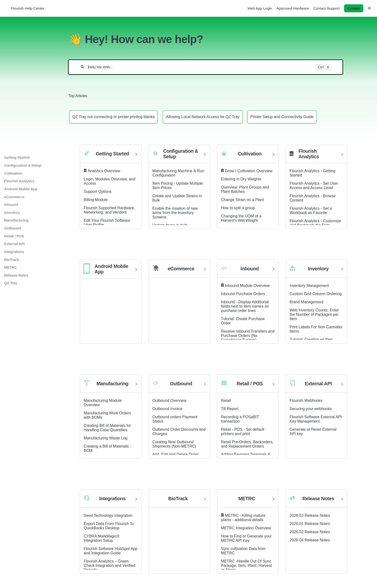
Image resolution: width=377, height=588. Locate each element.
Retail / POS (14, 236)
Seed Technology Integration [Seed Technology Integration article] (108, 515)
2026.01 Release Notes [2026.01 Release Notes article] (310, 524)
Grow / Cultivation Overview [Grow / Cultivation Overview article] (249, 171)
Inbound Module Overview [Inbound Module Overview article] (247, 286)
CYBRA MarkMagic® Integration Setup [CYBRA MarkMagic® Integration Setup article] (102, 538)
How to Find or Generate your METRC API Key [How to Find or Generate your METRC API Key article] (246, 538)
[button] (369, 8)
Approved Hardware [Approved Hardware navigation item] (293, 8)
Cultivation (13, 173)
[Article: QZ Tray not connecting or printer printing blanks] (113, 117)
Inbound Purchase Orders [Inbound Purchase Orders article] (243, 294)
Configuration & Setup (23, 165)
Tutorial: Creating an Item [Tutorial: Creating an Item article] (311, 339)
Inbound (11, 205)
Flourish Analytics (19, 181)
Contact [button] (354, 8)
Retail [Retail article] (226, 401)
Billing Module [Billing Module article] (96, 200)
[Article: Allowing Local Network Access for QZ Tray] (203, 117)
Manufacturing (16, 220)
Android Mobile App (21, 189)
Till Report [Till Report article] (230, 409)
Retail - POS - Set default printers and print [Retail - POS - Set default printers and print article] (243, 432)
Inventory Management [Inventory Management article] (309, 286)
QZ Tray (11, 283)
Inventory (12, 212)
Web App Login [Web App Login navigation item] (260, 8)
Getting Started (17, 157)
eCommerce (14, 197)
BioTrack (12, 260)
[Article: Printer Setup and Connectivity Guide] (282, 117)
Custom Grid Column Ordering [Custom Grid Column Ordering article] (315, 294)
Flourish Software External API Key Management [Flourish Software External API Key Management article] (316, 419)
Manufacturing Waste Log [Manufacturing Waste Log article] (106, 438)
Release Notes (16, 275)
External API (14, 244)
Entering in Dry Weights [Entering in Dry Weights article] (241, 179)
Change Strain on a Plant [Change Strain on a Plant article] (242, 200)
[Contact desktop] (354, 8)
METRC (10, 267)
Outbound (13, 228)
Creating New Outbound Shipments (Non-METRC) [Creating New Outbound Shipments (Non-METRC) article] (174, 444)
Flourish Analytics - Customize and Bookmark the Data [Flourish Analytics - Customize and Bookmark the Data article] (315, 223)
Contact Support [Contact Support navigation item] (327, 8)
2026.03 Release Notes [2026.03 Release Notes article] (310, 515)
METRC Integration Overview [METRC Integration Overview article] (246, 528)
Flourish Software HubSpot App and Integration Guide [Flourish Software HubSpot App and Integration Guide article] (110, 551)
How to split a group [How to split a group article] (238, 208)
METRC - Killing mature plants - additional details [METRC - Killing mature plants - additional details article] (243, 518)
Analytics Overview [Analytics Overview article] (104, 171)
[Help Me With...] (201, 67)
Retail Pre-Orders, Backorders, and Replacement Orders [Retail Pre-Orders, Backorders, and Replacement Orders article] (247, 444)
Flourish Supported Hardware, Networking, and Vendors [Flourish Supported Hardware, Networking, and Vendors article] (109, 210)
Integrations (14, 252)
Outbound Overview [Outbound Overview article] (169, 401)
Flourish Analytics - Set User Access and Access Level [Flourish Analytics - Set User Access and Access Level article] (314, 186)
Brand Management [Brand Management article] (306, 302)
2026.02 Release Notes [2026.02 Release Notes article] (310, 532)
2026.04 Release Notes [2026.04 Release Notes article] (310, 540)
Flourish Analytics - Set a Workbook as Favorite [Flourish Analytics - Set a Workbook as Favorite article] (311, 211)
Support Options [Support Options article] (98, 192)
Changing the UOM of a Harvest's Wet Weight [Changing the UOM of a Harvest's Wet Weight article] (241, 218)
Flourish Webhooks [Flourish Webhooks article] (306, 401)
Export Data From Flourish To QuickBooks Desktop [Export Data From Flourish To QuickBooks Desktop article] (109, 526)
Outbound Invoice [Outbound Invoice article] (167, 409)
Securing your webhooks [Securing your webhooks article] (311, 409)
